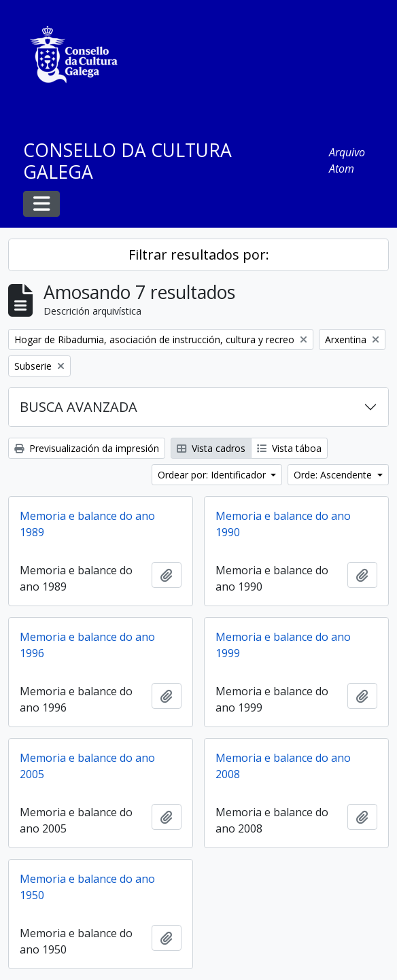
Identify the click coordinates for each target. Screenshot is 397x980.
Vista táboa (289, 448)
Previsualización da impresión (87, 448)
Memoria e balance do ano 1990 (283, 524)
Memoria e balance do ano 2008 (283, 766)
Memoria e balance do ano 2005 (87, 766)
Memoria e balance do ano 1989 (87, 524)
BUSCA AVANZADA (79, 407)
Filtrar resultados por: (199, 255)
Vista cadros (211, 448)
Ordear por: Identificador (213, 475)
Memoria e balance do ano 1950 (87, 887)
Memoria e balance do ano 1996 (87, 645)
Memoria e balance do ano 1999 (283, 645)
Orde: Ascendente (334, 475)
